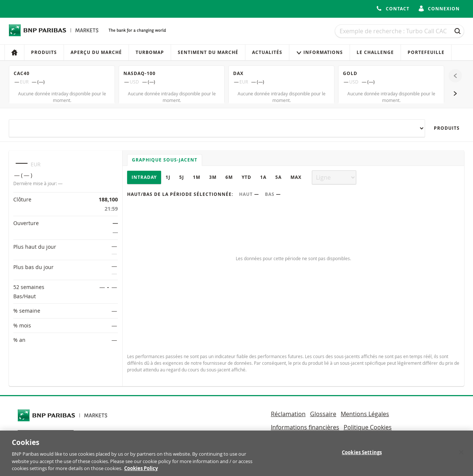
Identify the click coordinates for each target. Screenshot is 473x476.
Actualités (267, 52)
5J (182, 177)
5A (278, 177)
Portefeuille (426, 52)
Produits (44, 52)
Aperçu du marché (96, 52)
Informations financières (305, 427)
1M (197, 177)
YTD (246, 177)
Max (296, 177)
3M (213, 177)
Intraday (144, 177)
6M (229, 177)
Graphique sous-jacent (165, 160)
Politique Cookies (368, 427)
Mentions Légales (365, 414)
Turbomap (150, 52)
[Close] (461, 456)
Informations (319, 52)
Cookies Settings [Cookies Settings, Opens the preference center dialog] (362, 456)
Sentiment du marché (208, 52)
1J (168, 177)
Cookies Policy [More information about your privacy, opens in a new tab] (141, 472)
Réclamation (288, 414)
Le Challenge (375, 52)
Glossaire (323, 414)
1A (263, 177)
